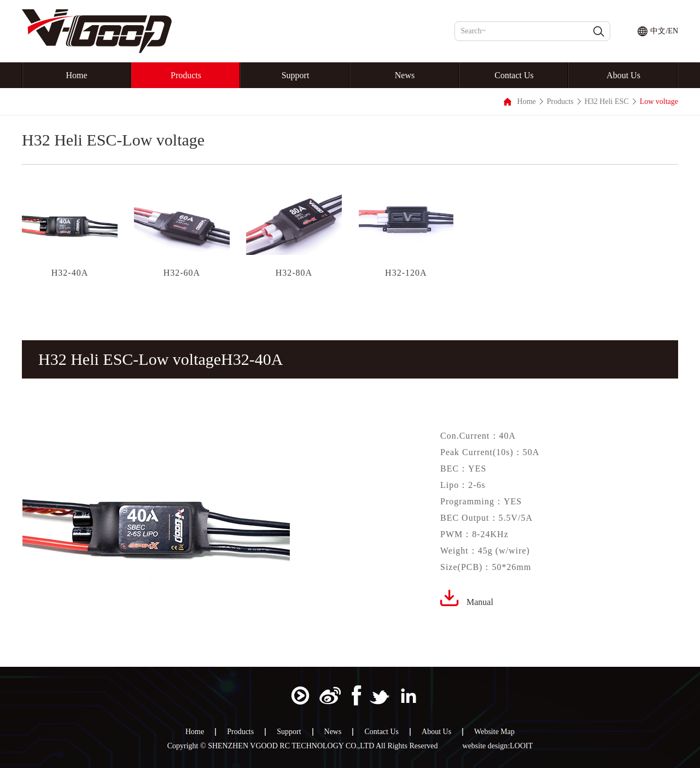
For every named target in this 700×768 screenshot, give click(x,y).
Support (296, 75)
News (405, 75)
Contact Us (514, 75)
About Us (623, 75)
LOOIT (521, 746)
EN (673, 31)
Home (76, 75)
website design (485, 746)
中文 (658, 31)
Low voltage (659, 101)
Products (186, 75)
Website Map (494, 732)
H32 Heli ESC (607, 101)
